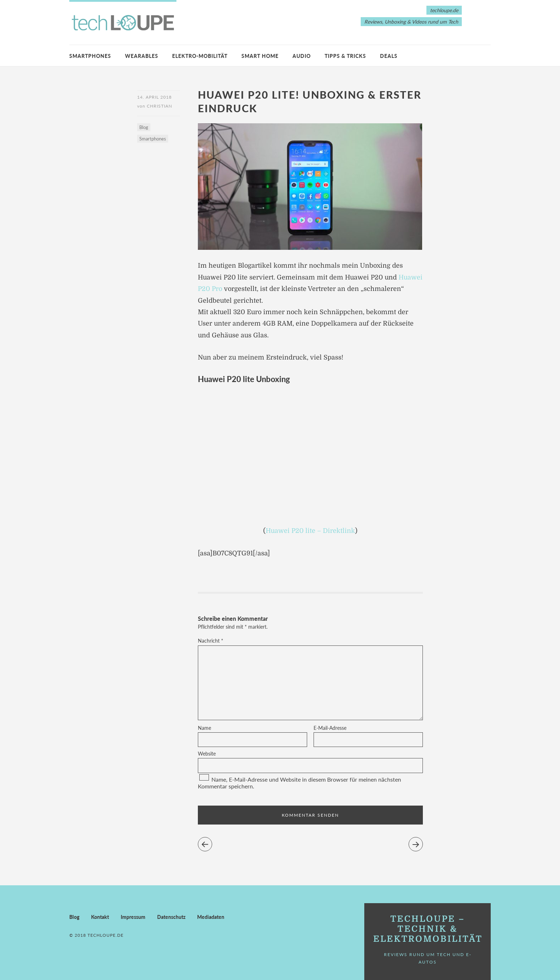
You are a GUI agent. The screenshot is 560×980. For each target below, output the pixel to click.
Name (204, 728)
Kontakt (100, 917)
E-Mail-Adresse (330, 728)
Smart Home (260, 56)
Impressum (133, 917)
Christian (159, 106)
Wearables (142, 56)
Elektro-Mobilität (200, 56)
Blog (144, 127)
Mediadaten (211, 917)
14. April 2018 (154, 97)
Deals (389, 56)
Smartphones (90, 56)
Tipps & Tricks (345, 56)
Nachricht (211, 641)
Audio (302, 56)
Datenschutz (171, 917)
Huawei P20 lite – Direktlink (310, 531)
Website (207, 754)
